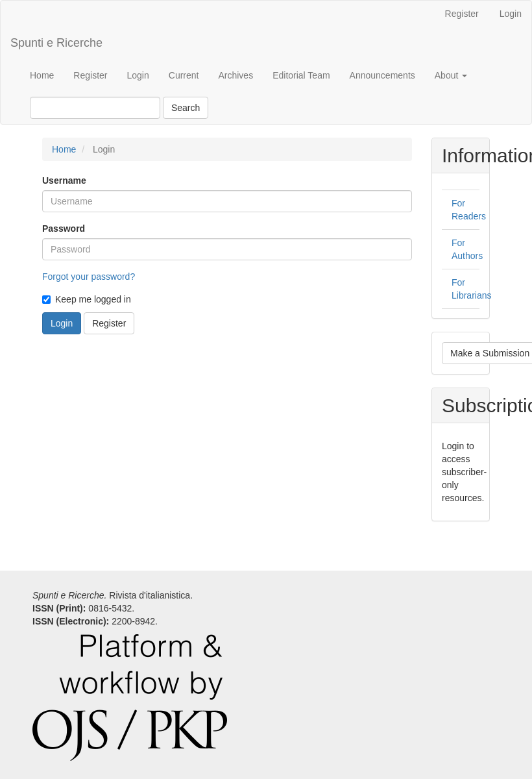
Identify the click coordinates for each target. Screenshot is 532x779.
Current (184, 75)
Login (511, 14)
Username (64, 180)
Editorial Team (301, 75)
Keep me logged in (87, 299)
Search (186, 108)
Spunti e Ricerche (56, 43)
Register (462, 14)
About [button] (451, 75)
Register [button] (109, 323)
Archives (236, 75)
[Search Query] (95, 108)
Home (42, 75)
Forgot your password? (89, 277)
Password (64, 229)
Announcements (382, 75)
